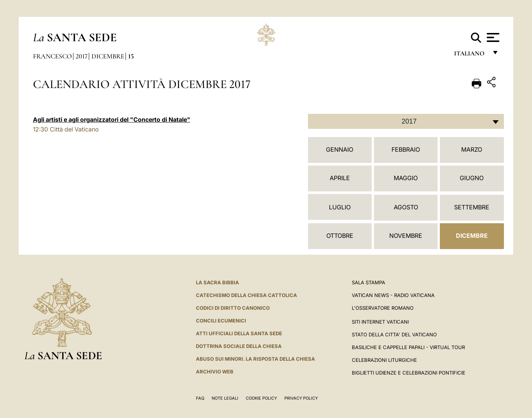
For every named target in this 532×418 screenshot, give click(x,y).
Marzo (472, 149)
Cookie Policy (261, 398)
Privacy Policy (301, 398)
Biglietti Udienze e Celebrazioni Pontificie (409, 373)
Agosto (406, 207)
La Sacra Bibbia (217, 282)
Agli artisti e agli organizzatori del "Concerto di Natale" (112, 119)
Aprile (340, 178)
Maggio (406, 178)
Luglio (340, 207)
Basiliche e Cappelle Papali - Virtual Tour (408, 347)
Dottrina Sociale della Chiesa (239, 346)
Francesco (52, 56)
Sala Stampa (368, 282)
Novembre (406, 236)
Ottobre (340, 236)
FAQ (200, 398)
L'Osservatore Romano (383, 308)
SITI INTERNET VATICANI (380, 322)
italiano (471, 55)
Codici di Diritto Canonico (233, 308)
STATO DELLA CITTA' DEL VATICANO (394, 334)
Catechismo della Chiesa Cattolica (247, 295)
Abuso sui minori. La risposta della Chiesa (256, 359)
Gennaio (340, 149)
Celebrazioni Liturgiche (384, 360)
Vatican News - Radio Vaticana (393, 295)
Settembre (472, 207)
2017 (82, 56)
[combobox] (406, 121)
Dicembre (108, 56)
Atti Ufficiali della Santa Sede (239, 333)
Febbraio (406, 149)
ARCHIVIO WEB (215, 372)
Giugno (472, 178)
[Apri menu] (492, 37)
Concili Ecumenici (221, 321)
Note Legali (225, 398)
